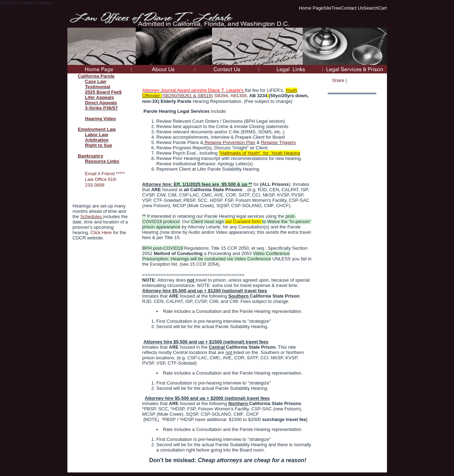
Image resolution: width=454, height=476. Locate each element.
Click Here (101, 233)
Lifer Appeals (100, 97)
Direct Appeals (101, 103)
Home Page (311, 8)
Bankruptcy (91, 156)
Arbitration (97, 140)
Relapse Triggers (278, 142)
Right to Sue (99, 145)
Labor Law (97, 135)
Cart (383, 8)
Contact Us (352, 8)
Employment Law (97, 129)
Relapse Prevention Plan (230, 142)
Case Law (96, 81)
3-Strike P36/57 (102, 108)
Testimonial (98, 87)
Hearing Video (101, 119)
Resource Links (102, 161)
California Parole (96, 76)
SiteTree (332, 8)
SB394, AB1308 (231, 96)
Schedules (91, 217)
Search (371, 8)
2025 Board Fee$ (103, 92)
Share (338, 80)
